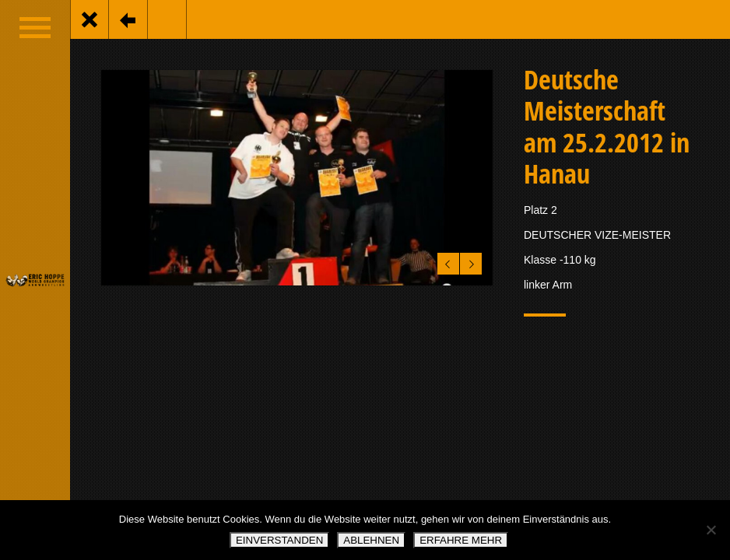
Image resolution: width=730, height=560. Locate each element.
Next (469, 261)
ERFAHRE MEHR (461, 540)
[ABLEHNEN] (711, 530)
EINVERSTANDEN (279, 540)
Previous (446, 261)
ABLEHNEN (371, 540)
